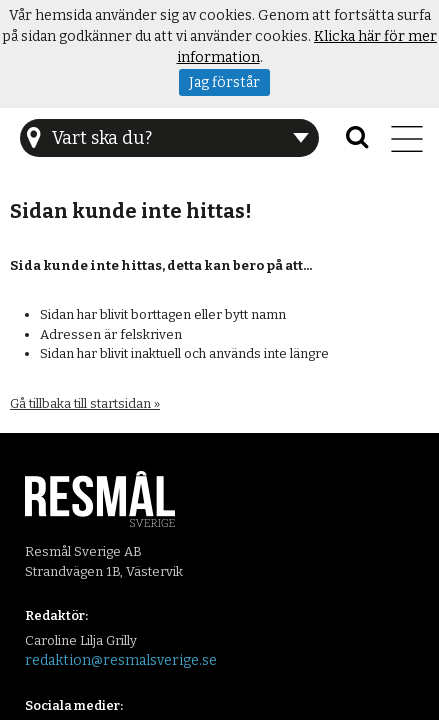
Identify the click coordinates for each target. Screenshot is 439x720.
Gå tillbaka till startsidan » (85, 403)
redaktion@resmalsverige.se (121, 660)
